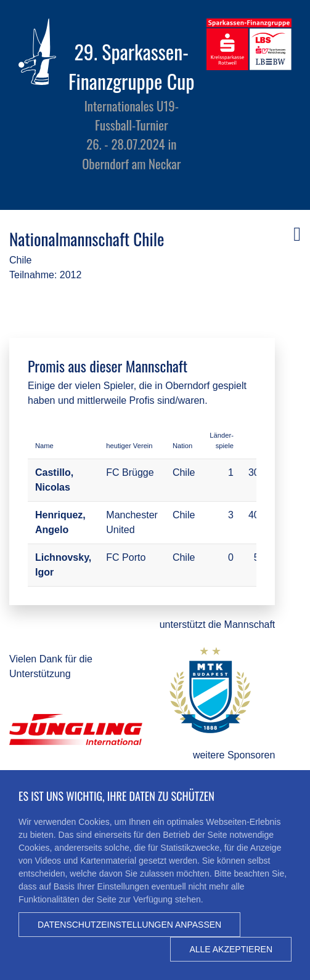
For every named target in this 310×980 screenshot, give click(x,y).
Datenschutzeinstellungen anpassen (129, 925)
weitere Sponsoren (234, 755)
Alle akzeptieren (231, 949)
